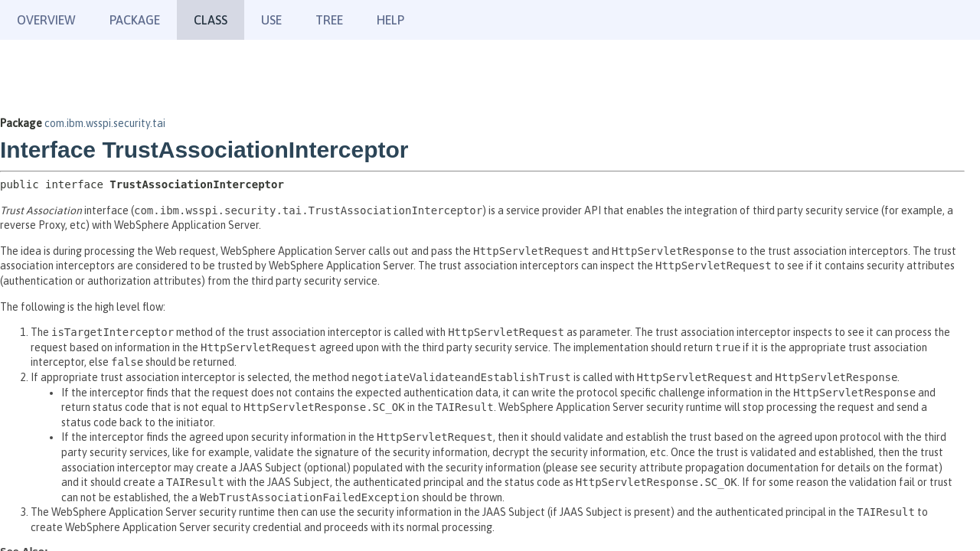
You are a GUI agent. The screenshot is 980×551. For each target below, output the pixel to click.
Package (135, 20)
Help (390, 20)
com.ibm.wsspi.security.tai (105, 123)
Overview (46, 20)
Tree (329, 20)
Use (271, 20)
